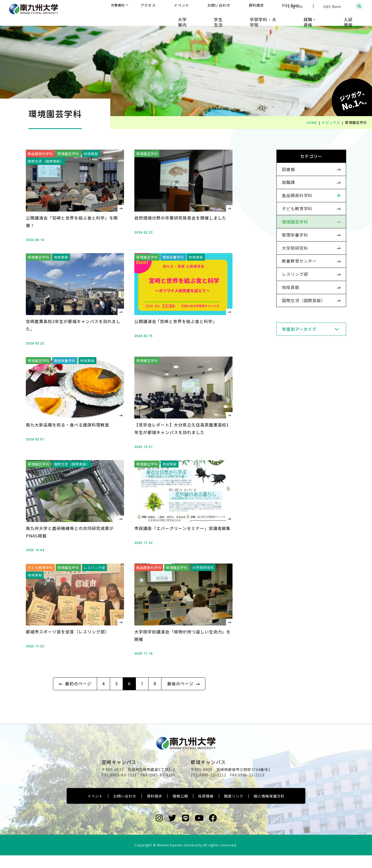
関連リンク (234, 809)
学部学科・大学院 (283, 18)
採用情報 (206, 809)
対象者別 (169, 6)
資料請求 (154, 809)
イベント (95, 809)
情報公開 (180, 809)
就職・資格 (322, 18)
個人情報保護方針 (269, 809)
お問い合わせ (125, 809)
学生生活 (246, 18)
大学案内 (218, 18)
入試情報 (353, 18)
